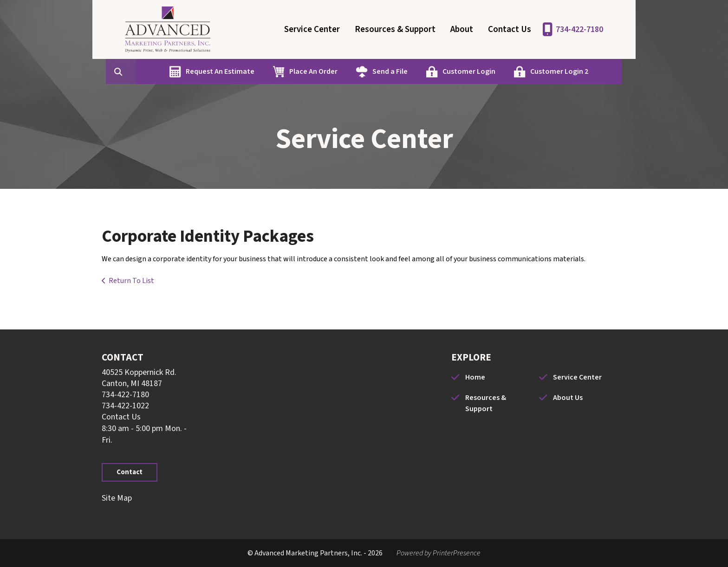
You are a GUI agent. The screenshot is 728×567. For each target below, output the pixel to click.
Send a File (388, 71)
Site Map (117, 498)
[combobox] (133, 71)
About (462, 29)
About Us (568, 398)
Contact (130, 472)
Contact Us (510, 29)
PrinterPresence (457, 553)
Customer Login (467, 71)
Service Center (312, 29)
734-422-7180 (579, 29)
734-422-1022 (125, 406)
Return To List (131, 281)
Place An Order (311, 71)
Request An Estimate (218, 71)
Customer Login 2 (557, 71)
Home (475, 377)
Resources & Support (395, 29)
